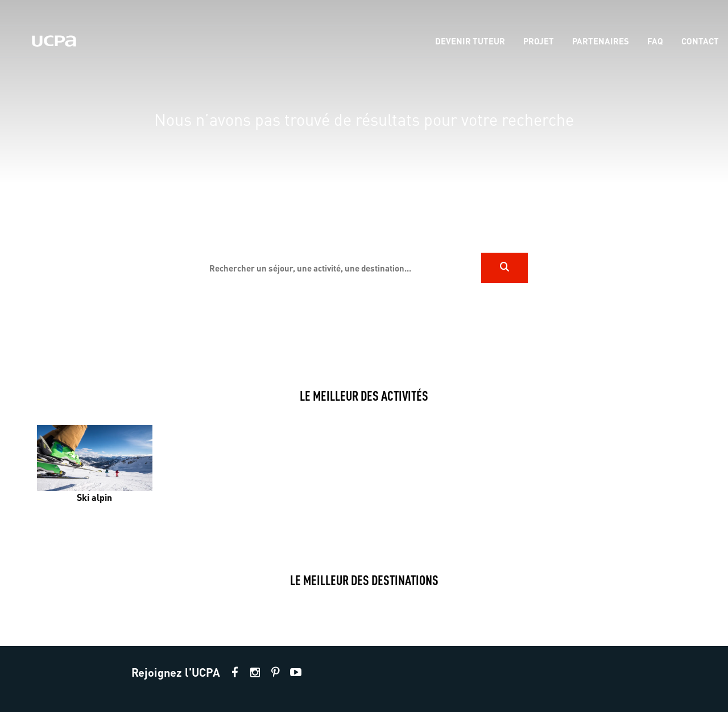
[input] (340, 268)
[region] (364, 183)
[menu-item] (470, 42)
